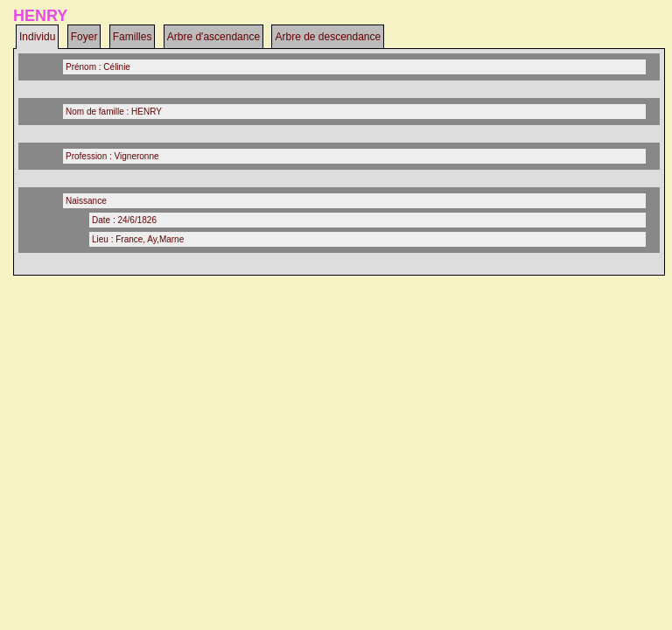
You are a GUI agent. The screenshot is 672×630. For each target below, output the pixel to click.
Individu (37, 37)
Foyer (84, 37)
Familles (133, 37)
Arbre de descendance (328, 37)
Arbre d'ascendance (213, 37)
